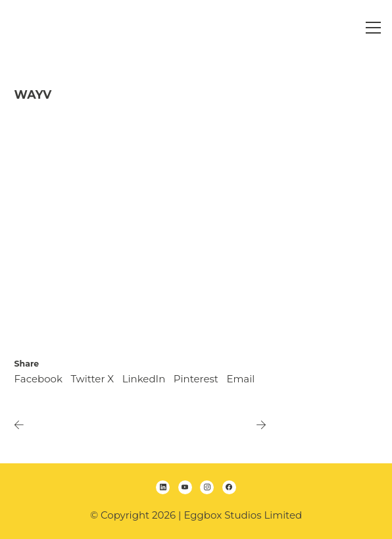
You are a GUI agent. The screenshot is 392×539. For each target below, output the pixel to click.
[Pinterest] (196, 379)
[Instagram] (207, 487)
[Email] (240, 379)
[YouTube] (185, 487)
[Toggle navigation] (373, 28)
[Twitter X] (92, 379)
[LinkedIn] (144, 379)
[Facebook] (38, 379)
